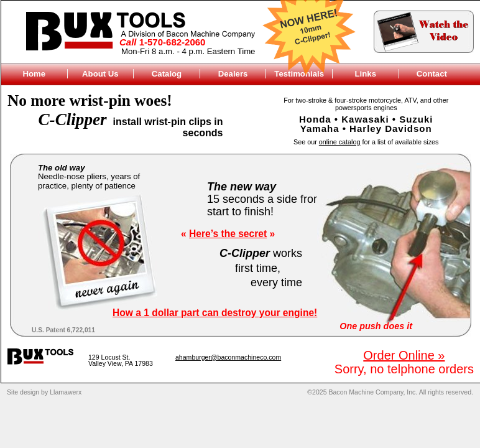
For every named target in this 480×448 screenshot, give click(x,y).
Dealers (233, 74)
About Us (100, 74)
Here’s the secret (228, 234)
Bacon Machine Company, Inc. (373, 392)
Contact (432, 74)
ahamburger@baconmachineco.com (228, 357)
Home (34, 74)
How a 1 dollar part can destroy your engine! (215, 313)
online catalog (340, 142)
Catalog (167, 74)
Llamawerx (66, 392)
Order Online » (404, 355)
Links (366, 74)
